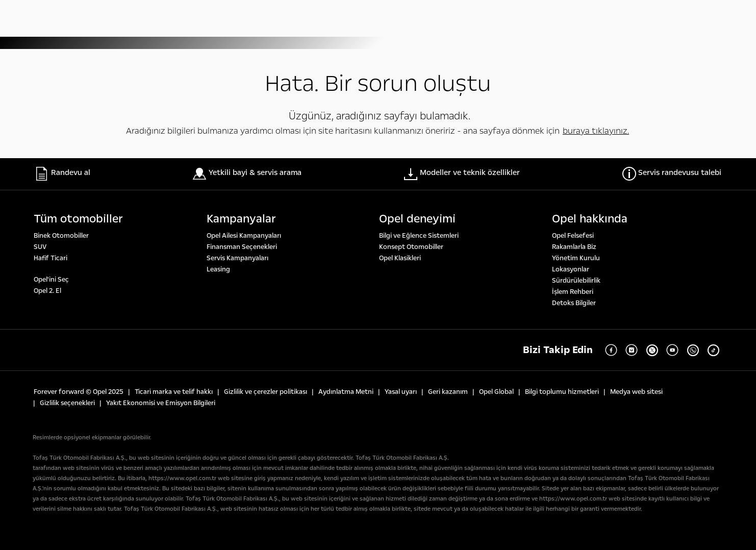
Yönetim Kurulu (576, 258)
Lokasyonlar (571, 269)
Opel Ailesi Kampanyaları (244, 236)
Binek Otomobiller (61, 236)
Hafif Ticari (51, 258)
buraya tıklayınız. (596, 131)
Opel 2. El (47, 291)
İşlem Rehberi (573, 292)
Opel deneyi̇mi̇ (417, 219)
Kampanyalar (241, 219)
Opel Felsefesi (573, 236)
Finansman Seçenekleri (242, 247)
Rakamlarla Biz (574, 247)
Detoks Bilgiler (574, 303)
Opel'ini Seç (51, 280)
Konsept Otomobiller (411, 247)
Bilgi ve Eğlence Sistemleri (419, 236)
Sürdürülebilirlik (576, 281)
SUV (40, 247)
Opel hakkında (590, 219)
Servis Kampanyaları (237, 258)
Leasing (218, 269)
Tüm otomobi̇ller (78, 219)
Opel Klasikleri (400, 258)
